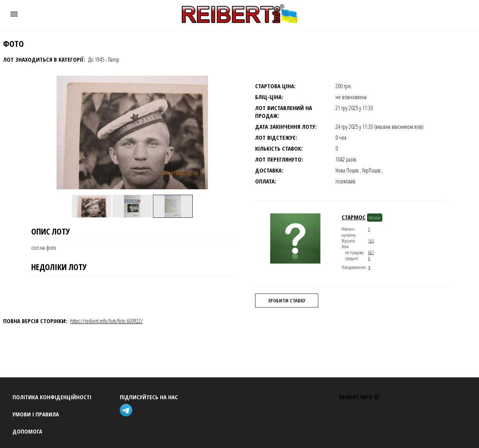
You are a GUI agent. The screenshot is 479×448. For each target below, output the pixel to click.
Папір (114, 59)
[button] (14, 14)
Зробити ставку (287, 300)
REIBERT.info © (359, 397)
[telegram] (128, 411)
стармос (354, 217)
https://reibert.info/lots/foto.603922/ (106, 321)
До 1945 (96, 59)
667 (371, 252)
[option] (92, 206)
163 (371, 241)
